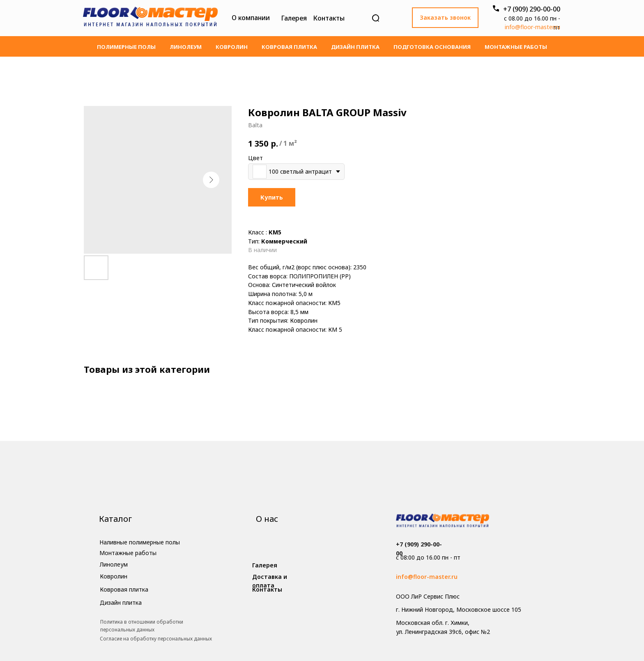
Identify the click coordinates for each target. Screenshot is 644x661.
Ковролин (232, 47)
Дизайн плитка (355, 47)
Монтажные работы (516, 47)
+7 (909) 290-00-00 (532, 9)
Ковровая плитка (289, 47)
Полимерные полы (126, 47)
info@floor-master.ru (532, 27)
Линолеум (186, 47)
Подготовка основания (432, 47)
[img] (150, 18)
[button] (445, 18)
